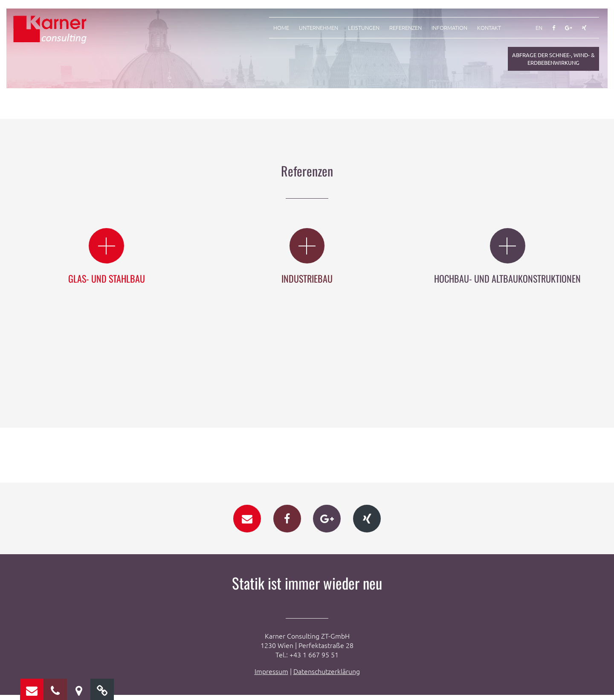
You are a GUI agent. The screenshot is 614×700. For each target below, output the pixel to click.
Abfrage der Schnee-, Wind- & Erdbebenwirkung (553, 59)
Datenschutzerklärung (327, 676)
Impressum (271, 676)
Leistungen (364, 28)
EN (539, 28)
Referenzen (405, 28)
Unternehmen (319, 28)
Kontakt (489, 28)
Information (449, 28)
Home (281, 28)
